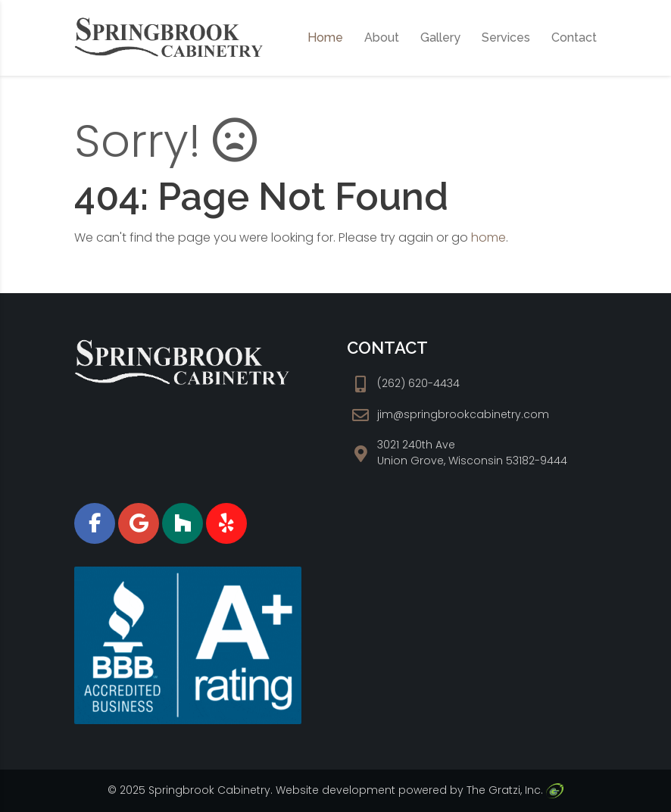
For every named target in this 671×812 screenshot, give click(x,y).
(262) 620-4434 (418, 383)
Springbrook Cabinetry (209, 790)
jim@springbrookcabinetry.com (463, 414)
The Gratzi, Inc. (515, 790)
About (382, 37)
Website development (335, 790)
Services (506, 37)
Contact (574, 37)
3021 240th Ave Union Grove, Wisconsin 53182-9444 (472, 453)
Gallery (440, 37)
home (488, 237)
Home (325, 37)
